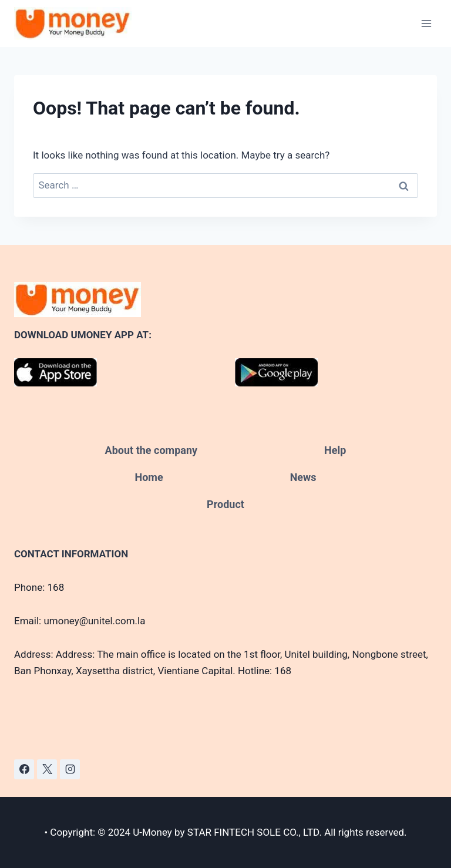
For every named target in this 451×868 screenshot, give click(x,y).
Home (149, 477)
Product (225, 504)
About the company (151, 450)
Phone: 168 (39, 587)
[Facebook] (24, 769)
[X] (47, 769)
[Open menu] (426, 23)
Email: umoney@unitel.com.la (80, 621)
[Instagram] (70, 769)
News (303, 477)
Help (335, 450)
